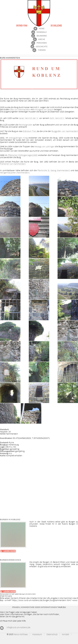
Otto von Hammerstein (20, 109)
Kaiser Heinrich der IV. (29, 118)
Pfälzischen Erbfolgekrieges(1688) (23, 155)
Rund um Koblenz (39, 26)
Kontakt (65, 634)
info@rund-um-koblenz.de (18, 627)
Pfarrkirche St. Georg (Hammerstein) (54, 170)
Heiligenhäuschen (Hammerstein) (15, 172)
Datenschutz (52, 634)
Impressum (37, 634)
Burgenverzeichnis (10, 560)
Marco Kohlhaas (21, 634)
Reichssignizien (26, 125)
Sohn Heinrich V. (57, 118)
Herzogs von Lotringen (44, 146)
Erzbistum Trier (29, 131)
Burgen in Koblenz (10, 519)
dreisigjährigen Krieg (18, 138)
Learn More (10, 551)
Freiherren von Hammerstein (13, 164)
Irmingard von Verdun (44, 109)
